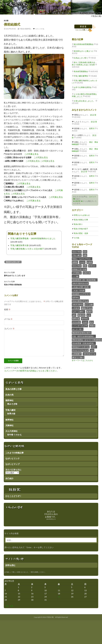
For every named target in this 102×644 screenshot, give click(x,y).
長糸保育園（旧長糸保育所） (84, 343)
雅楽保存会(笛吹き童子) (13, 262)
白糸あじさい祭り (81, 58)
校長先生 (92, 266)
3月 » (12, 606)
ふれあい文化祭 (78, 290)
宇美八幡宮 (77, 255)
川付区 (82, 262)
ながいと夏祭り (78, 312)
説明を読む (10, 565)
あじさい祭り (78, 329)
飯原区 (89, 312)
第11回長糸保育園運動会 (84, 44)
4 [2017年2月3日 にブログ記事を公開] (58, 587)
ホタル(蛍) (76, 322)
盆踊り (94, 347)
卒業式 (92, 326)
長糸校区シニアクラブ (81, 294)
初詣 (92, 350)
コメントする (40, 29)
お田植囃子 (77, 354)
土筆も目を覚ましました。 (84, 101)
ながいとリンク (13, 458)
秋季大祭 (76, 319)
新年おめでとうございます (34, 274)
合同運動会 (77, 273)
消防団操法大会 (89, 354)
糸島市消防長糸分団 (80, 283)
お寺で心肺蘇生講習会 (83, 87)
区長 (85, 266)
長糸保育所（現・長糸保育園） (85, 280)
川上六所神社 (12, 431)
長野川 (92, 128)
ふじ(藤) (75, 276)
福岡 (74, 315)
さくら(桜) (89, 305)
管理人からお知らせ (82, 215)
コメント (9, 328)
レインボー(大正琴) (80, 326)
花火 (92, 322)
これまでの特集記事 (15, 453)
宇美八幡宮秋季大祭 (19, 245)
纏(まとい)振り (78, 357)
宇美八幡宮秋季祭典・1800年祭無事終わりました (33, 238)
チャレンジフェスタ (80, 350)
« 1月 (7, 606)
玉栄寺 (85, 322)
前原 (89, 315)
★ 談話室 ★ (78, 201)
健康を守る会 (87, 308)
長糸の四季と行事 (14, 389)
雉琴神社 (85, 319)
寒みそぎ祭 (12, 404)
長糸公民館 (77, 266)
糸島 (85, 255)
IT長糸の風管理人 (25, 29)
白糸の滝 (87, 273)
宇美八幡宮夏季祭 (81, 76)
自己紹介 (9, 478)
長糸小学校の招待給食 (34, 283)
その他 (76, 238)
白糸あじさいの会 (79, 269)
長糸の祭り (78, 224)
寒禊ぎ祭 (81, 315)
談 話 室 (93, 115)
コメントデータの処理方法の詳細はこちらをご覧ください (30, 371)
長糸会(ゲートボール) (81, 347)
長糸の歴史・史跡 (81, 233)
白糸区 (90, 262)
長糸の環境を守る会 (80, 301)
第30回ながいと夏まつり (84, 51)
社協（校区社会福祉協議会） (84, 336)
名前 (7, 309)
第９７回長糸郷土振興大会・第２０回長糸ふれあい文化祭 (84, 63)
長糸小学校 (77, 252)
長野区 (75, 262)
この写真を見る (31, 154)
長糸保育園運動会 (81, 71)
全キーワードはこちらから (82, 360)
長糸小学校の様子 (81, 229)
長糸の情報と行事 (81, 220)
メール (8, 319)
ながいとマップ (13, 464)
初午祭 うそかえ (14, 435)
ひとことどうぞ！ (14, 496)
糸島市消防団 (78, 305)
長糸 (85, 252)
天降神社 (9, 425)
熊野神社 (76, 298)
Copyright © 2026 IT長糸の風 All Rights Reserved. (51, 617)
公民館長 (76, 308)
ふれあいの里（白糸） (81, 287)
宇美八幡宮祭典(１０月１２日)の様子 (27, 249)
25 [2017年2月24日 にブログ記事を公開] (59, 597)
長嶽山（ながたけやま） (82, 259)
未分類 (6, 21)
